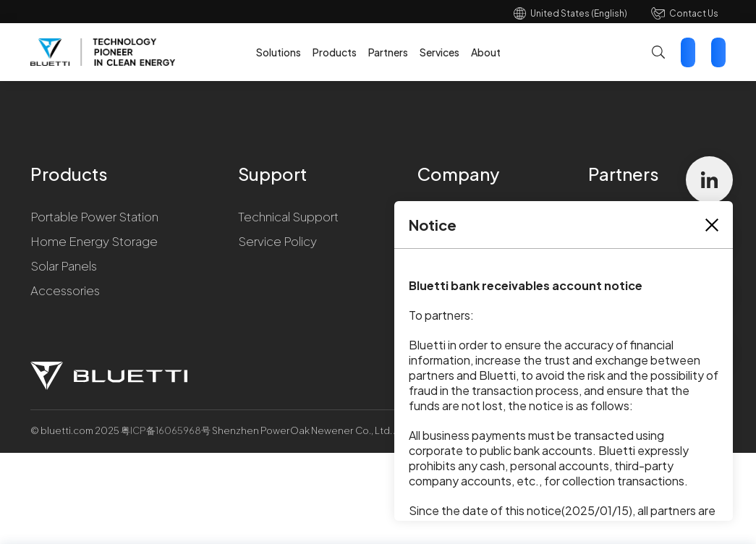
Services (439, 52)
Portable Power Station (94, 216)
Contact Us (694, 13)
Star (718, 52)
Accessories (65, 290)
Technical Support (288, 216)
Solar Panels (64, 265)
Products (335, 52)
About (486, 52)
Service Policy (277, 241)
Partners (388, 52)
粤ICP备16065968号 (166, 430)
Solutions (279, 52)
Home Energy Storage (94, 241)
